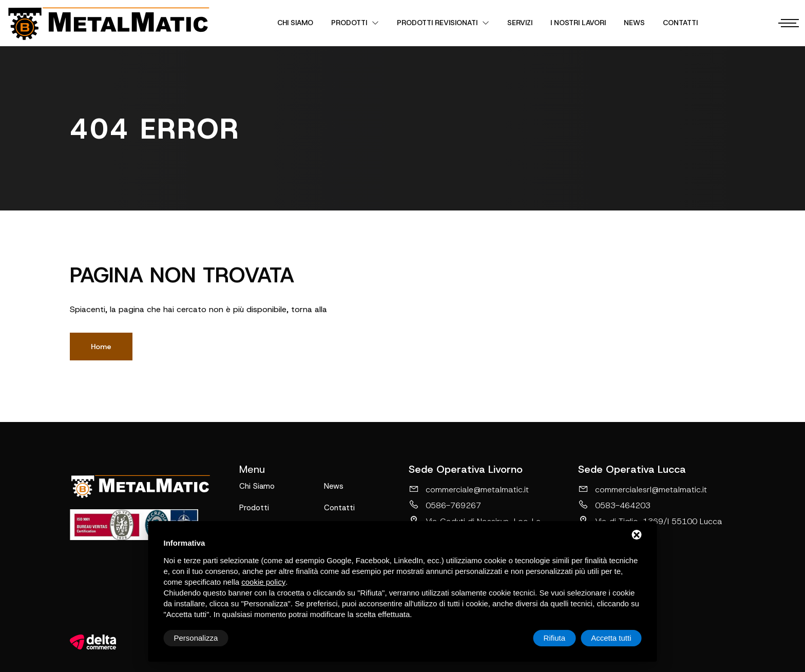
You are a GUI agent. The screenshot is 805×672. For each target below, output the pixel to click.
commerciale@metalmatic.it (469, 489)
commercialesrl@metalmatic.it (643, 489)
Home (101, 347)
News (634, 23)
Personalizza (196, 638)
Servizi (520, 23)
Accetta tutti (611, 638)
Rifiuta (555, 638)
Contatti (680, 23)
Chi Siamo (295, 23)
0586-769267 (445, 505)
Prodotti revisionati (443, 23)
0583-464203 (614, 505)
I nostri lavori (578, 23)
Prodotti (355, 23)
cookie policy (263, 582)
